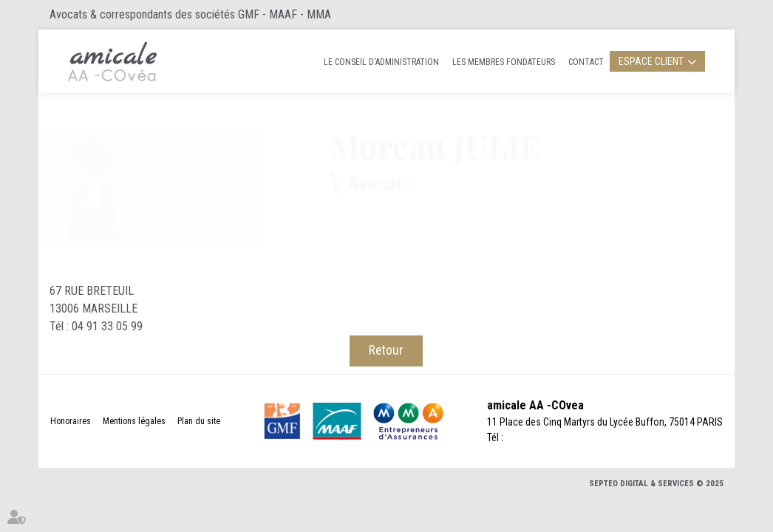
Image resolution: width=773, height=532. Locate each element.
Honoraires (71, 421)
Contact (586, 62)
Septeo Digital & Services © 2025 (656, 484)
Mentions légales (134, 421)
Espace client (651, 61)
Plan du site (199, 421)
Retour (386, 350)
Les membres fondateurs (504, 62)
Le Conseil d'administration (381, 62)
